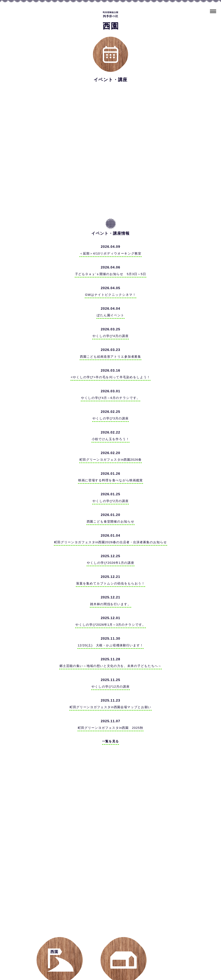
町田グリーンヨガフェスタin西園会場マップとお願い (111, 720)
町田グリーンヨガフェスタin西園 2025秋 (111, 742)
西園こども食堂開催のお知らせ (111, 530)
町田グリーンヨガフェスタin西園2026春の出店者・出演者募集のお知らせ (111, 551)
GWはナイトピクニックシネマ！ (111, 296)
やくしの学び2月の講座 (110, 508)
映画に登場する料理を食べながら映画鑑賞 (111, 487)
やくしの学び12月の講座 (111, 699)
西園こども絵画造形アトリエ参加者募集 (110, 360)
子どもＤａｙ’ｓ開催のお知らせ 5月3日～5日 (111, 275)
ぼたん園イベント (110, 317)
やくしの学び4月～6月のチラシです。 (111, 402)
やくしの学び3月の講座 (110, 423)
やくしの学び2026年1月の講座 (111, 572)
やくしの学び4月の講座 (110, 339)
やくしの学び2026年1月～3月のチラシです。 (111, 636)
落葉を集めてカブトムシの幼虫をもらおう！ (111, 593)
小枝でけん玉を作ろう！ (111, 445)
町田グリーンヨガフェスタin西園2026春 (111, 466)
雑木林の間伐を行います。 (111, 614)
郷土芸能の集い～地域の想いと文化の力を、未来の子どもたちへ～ (111, 678)
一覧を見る (111, 756)
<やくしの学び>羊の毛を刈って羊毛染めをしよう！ (110, 381)
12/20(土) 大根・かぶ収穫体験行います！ (111, 657)
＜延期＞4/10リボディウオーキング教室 (111, 254)
